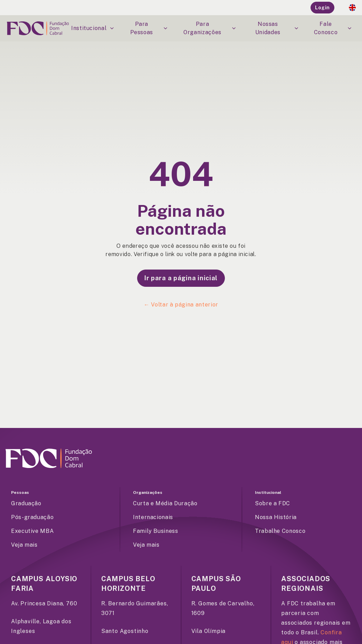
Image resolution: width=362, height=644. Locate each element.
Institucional (93, 28)
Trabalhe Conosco (280, 531)
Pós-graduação (32, 517)
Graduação (26, 503)
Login (322, 8)
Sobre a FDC (273, 503)
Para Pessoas (149, 28)
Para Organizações (210, 28)
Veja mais (24, 545)
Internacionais (153, 517)
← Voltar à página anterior (181, 305)
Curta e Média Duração (165, 503)
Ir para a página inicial (181, 278)
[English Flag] (352, 8)
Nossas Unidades (277, 28)
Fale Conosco (333, 28)
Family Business (156, 531)
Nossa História (276, 517)
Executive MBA (32, 531)
